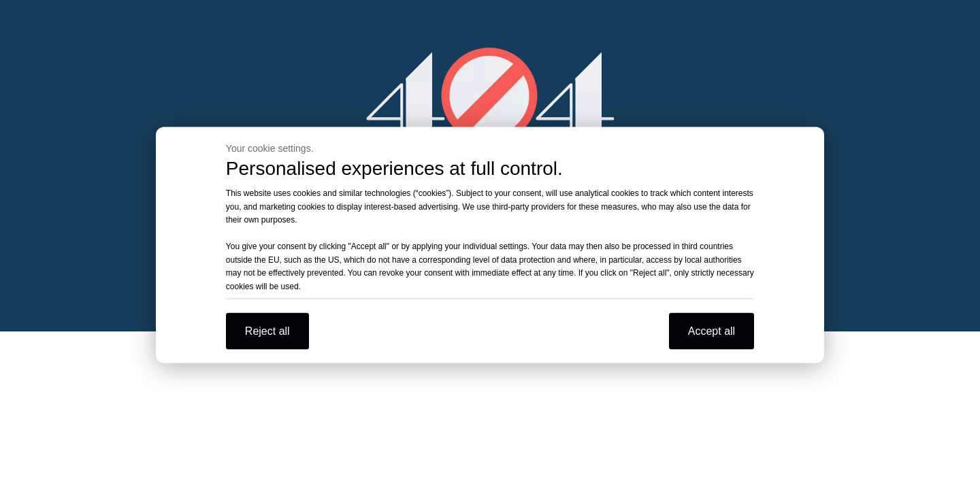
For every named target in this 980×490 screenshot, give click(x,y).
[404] (490, 96)
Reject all (267, 331)
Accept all (712, 331)
